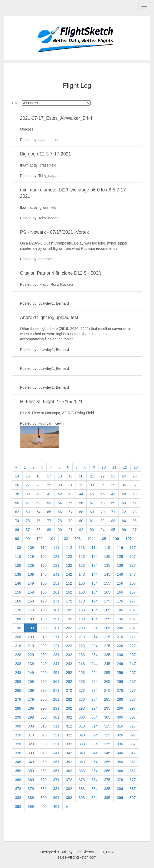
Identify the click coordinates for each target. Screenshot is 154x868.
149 (31, 583)
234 (94, 655)
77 (49, 521)
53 (49, 503)
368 (18, 780)
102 (65, 539)
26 (17, 485)
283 (82, 699)
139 (31, 574)
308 (18, 726)
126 (120, 557)
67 (71, 512)
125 (107, 557)
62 (17, 512)
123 (82, 557)
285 (107, 699)
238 (18, 664)
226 (120, 646)
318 (18, 735)
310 (44, 726)
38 (17, 494)
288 (18, 708)
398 (18, 807)
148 (18, 583)
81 (92, 521)
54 (60, 503)
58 (103, 503)
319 (31, 735)
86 (17, 530)
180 (44, 610)
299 (31, 717)
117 (133, 548)
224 (94, 646)
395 (107, 798)
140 (44, 574)
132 (69, 565)
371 (56, 780)
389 (31, 798)
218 (18, 646)
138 (18, 574)
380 (44, 789)
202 (69, 628)
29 (49, 485)
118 (18, 557)
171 (56, 601)
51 (28, 503)
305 (107, 717)
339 (31, 753)
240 (44, 664)
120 (44, 557)
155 (107, 583)
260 (44, 682)
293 (82, 708)
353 (82, 762)
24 (124, 476)
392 (69, 798)
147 (133, 574)
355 (107, 762)
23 (113, 476)
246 (120, 664)
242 (69, 664)
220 (44, 646)
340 (44, 753)
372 (69, 780)
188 (18, 619)
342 (69, 753)
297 (133, 708)
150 (44, 583)
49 (135, 494)
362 (69, 771)
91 (71, 530)
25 (135, 476)
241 (56, 664)
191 (56, 619)
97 (135, 530)
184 (94, 610)
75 (28, 521)
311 (56, 726)
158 (18, 592)
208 (18, 637)
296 (120, 708)
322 (69, 735)
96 (124, 530)
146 (120, 574)
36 (124, 485)
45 (92, 494)
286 (120, 699)
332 (69, 744)
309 (31, 726)
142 (69, 574)
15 (28, 476)
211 (56, 637)
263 (82, 682)
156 (120, 583)
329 (31, 744)
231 (56, 655)
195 (107, 619)
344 (94, 753)
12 (125, 467)
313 (82, 726)
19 (71, 476)
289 (31, 708)
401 (56, 807)
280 (44, 699)
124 (94, 557)
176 (120, 601)
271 (56, 690)
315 (107, 726)
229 (31, 655)
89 (49, 530)
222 (69, 646)
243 (82, 664)
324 (94, 735)
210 (44, 637)
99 (28, 539)
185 (107, 610)
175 (107, 601)
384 (94, 789)
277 (133, 690)
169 (31, 601)
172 (69, 601)
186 (120, 610)
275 (107, 690)
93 (92, 530)
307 (133, 717)
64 (38, 512)
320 (44, 735)
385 (107, 789)
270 (44, 690)
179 (31, 610)
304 (94, 717)
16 (38, 476)
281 (56, 699)
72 (124, 512)
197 (133, 619)
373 (82, 780)
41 (49, 494)
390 (44, 798)
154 (94, 583)
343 (82, 753)
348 (18, 762)
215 (107, 637)
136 (120, 565)
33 (92, 485)
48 (124, 494)
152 (69, 583)
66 (60, 512)
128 (18, 565)
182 (69, 610)
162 (69, 592)
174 (94, 601)
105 (103, 539)
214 (94, 637)
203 (82, 628)
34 (103, 485)
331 (56, 744)
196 (120, 619)
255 (107, 673)
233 (82, 655)
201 (56, 628)
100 (39, 539)
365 (107, 771)
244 (94, 664)
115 (107, 548)
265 (107, 682)
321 (56, 735)
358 (18, 771)
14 (17, 476)
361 (56, 771)
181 (56, 610)
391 (56, 798)
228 (18, 655)
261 (56, 682)
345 (107, 753)
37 (135, 485)
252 (69, 673)
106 (116, 539)
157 (133, 583)
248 (18, 673)
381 (56, 789)
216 (120, 637)
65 (49, 512)
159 (31, 592)
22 (103, 476)
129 (31, 565)
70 (103, 512)
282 (69, 699)
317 (133, 726)
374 (94, 780)
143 (82, 574)
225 (107, 646)
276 (120, 690)
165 (107, 592)
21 (92, 476)
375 (107, 780)
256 (120, 673)
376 (120, 780)
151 (56, 583)
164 (94, 592)
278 (18, 699)
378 (18, 789)
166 (120, 592)
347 (133, 753)
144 (94, 574)
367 (133, 771)
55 (71, 503)
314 (94, 726)
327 (133, 735)
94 (103, 530)
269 (31, 690)
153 (82, 583)
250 (44, 673)
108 (18, 548)
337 (133, 744)
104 (90, 539)
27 (28, 485)
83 (113, 521)
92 (81, 530)
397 (133, 798)
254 (94, 673)
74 (17, 521)
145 (107, 574)
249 (31, 673)
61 (135, 503)
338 (18, 753)
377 (133, 780)
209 (31, 637)
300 (44, 717)
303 (82, 717)
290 (44, 708)
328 (18, 744)
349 (31, 762)
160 (44, 592)
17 (49, 476)
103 (78, 539)
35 (113, 485)
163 (82, 592)
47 (113, 494)
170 (44, 601)
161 (56, 592)
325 (107, 735)
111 (56, 548)
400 (44, 807)
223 (82, 646)
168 (18, 601)
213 (82, 637)
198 (18, 628)
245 (107, 664)
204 (94, 628)
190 (44, 619)
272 (69, 690)
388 (18, 798)
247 (133, 664)
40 (38, 494)
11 (115, 467)
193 (82, 619)
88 (38, 530)
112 (69, 548)
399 (31, 807)
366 (120, 771)
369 (31, 780)
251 (56, 673)
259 (31, 682)
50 (17, 503)
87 (28, 530)
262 (69, 682)
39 (28, 494)
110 (44, 548)
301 (56, 717)
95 (113, 530)
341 (56, 753)
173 (82, 601)
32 (81, 485)
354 (94, 762)
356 (120, 762)
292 (69, 708)
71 (113, 512)
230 (44, 655)
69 (92, 512)
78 (60, 521)
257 (133, 673)
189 (31, 619)
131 (56, 565)
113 (82, 548)
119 (31, 557)
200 (44, 628)
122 (69, 557)
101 (52, 539)
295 (107, 708)
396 (120, 798)
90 (60, 530)
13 (136, 467)
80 (81, 521)
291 (56, 708)
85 (135, 521)
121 (56, 557)
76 (38, 521)
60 (124, 503)
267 (133, 682)
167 (133, 592)
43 (71, 494)
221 (56, 646)
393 (82, 798)
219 (31, 646)
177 (133, 601)
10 (104, 467)
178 (18, 610)
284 (94, 699)
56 (81, 503)
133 (82, 565)
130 (44, 565)
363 (82, 771)
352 (69, 762)
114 (94, 548)
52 (38, 503)
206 (120, 628)
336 (120, 744)
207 (133, 628)
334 (94, 744)
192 (69, 619)
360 (44, 771)
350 (44, 762)
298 (18, 717)
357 (133, 762)
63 (28, 512)
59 (113, 503)
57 (92, 503)
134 (94, 565)
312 (69, 726)
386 (120, 789)
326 (120, 735)
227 (133, 646)
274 (94, 690)
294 (94, 708)
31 (71, 485)
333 (82, 744)
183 (82, 610)
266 (120, 682)
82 (103, 521)
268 (18, 690)
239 (31, 664)
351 (56, 762)
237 (133, 655)
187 (133, 610)
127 (133, 557)
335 (107, 744)
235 (107, 655)
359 (31, 771)
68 (81, 512)
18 (60, 476)
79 (71, 521)
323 (82, 735)
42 (60, 494)
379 (31, 789)
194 (94, 619)
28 (38, 485)
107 (129, 539)
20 (81, 476)
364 (94, 771)
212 (69, 637)
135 (107, 565)
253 (82, 673)
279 (31, 699)
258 (18, 682)
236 (120, 655)
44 (81, 494)
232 (69, 655)
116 (120, 548)
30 (60, 485)
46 (103, 494)
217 (133, 637)
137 (133, 565)
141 (56, 574)
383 (82, 789)
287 (133, 699)
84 (124, 521)
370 (44, 780)
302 (69, 717)
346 (120, 753)
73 (135, 512)
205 (107, 628)
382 (69, 789)
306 (120, 717)
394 (94, 798)
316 (120, 726)
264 (94, 682)
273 (82, 690)
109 (31, 548)
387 (133, 789)
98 (17, 539)
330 (44, 744)
